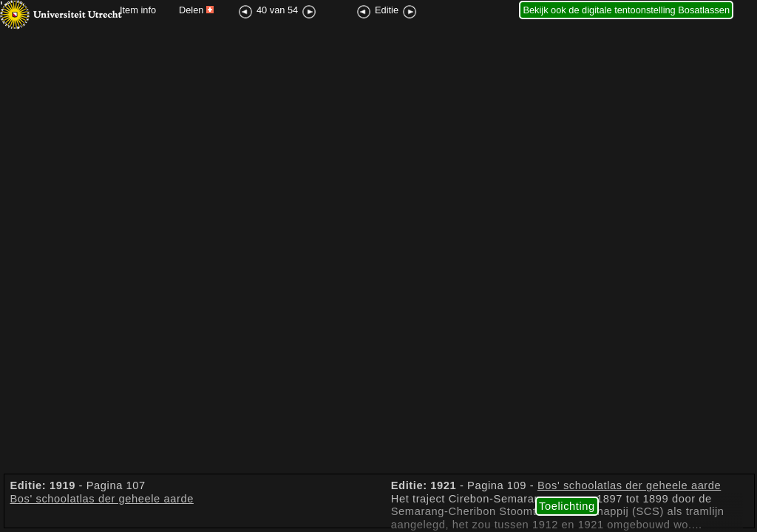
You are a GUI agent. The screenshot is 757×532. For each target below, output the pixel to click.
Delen (196, 10)
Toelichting (567, 506)
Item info (138, 10)
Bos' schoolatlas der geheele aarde (101, 499)
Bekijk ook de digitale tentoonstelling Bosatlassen (626, 10)
